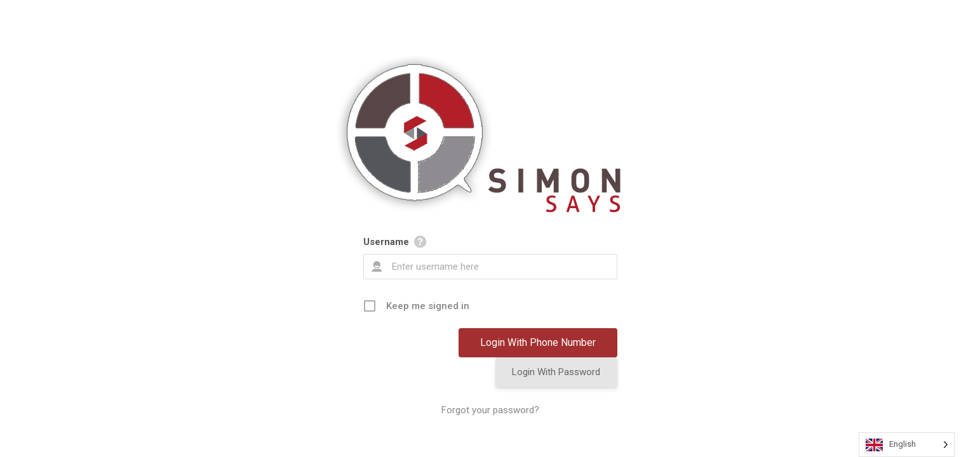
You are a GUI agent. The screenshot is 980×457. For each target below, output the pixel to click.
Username (386, 242)
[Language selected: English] (907, 445)
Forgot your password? (490, 410)
